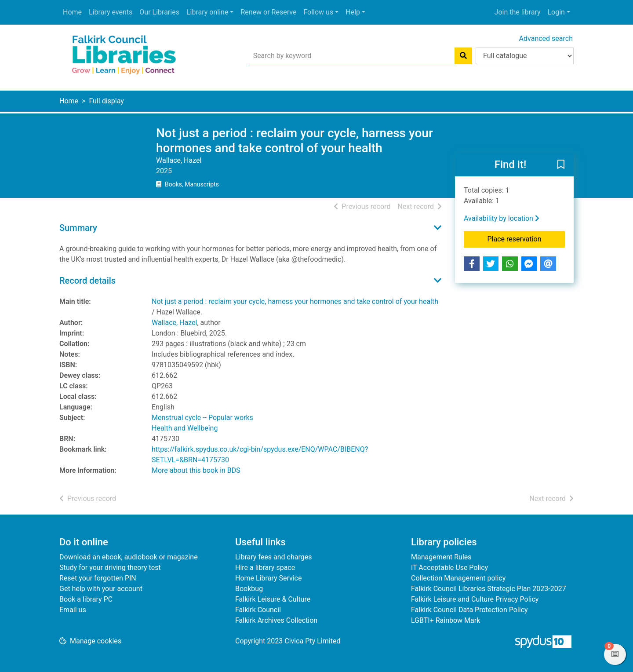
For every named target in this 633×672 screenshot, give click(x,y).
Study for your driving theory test (110, 568)
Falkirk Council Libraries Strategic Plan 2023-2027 (489, 589)
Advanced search (546, 38)
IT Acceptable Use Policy (449, 568)
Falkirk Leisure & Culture (273, 599)
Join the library (518, 12)
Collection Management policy (458, 578)
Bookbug (249, 589)
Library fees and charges (273, 557)
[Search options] (525, 56)
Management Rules (441, 557)
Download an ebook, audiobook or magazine (129, 557)
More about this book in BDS (196, 470)
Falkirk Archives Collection (276, 620)
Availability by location (502, 218)
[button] (561, 165)
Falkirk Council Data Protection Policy (469, 610)
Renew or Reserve (268, 12)
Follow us (318, 12)
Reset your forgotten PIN (98, 578)
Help (353, 12)
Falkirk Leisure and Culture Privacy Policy (475, 599)
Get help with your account (101, 589)
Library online (207, 12)
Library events (111, 12)
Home (72, 12)
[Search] (463, 56)
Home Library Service (268, 578)
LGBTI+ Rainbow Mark (446, 620)
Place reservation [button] (526, 238)
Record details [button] (87, 281)
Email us (73, 610)
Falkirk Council (258, 610)
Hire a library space (265, 568)
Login (556, 12)
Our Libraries (159, 12)
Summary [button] (78, 228)
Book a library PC (86, 599)
